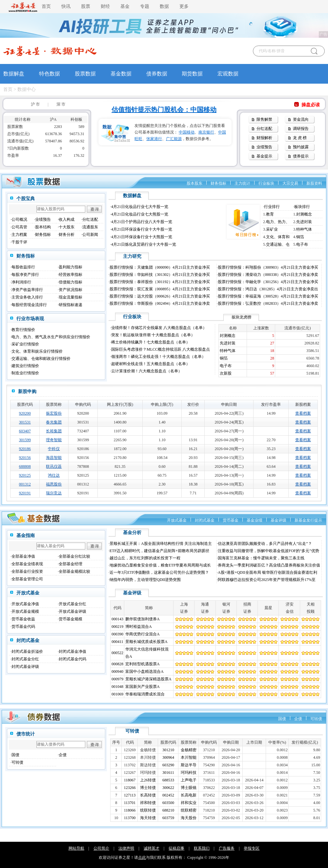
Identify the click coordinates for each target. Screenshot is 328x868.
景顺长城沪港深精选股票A (148, 679)
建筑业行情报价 (25, 366)
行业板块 (266, 183)
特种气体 (304, 229)
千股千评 (19, 242)
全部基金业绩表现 (27, 564)
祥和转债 (148, 803)
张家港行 (154, 139)
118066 (130, 810)
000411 (117, 642)
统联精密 (189, 810)
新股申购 (27, 392)
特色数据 (50, 74)
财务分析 (67, 235)
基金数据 (121, 74)
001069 (117, 694)
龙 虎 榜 (300, 138)
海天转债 (148, 818)
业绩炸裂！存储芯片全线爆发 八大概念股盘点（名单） (159, 328)
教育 (270, 214)
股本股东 (195, 183)
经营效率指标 (71, 275)
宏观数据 (228, 74)
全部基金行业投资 (27, 571)
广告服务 (227, 848)
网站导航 (76, 848)
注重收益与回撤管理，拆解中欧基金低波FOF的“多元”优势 (268, 551)
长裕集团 (54, 431)
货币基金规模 (71, 619)
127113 (130, 795)
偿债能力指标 (71, 282)
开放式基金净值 (25, 604)
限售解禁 (264, 119)
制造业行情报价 (25, 373)
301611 (168, 773)
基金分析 (132, 533)
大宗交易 (290, 183)
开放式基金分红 (72, 604)
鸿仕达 (54, 475)
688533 (168, 780)
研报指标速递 (71, 305)
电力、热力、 (278, 222)
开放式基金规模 (25, 611)
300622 (168, 788)
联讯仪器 (54, 466)
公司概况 (19, 219)
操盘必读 (311, 105)
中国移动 (187, 132)
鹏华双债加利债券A (143, 619)
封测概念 (304, 214)
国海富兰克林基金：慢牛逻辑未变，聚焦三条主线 (261, 558)
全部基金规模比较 (74, 571)
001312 (25, 484)
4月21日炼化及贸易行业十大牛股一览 (144, 244)
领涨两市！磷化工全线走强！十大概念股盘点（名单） (158, 357)
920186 (25, 449)
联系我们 (202, 848)
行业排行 (272, 207)
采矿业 (272, 229)
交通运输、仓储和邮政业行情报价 (41, 359)
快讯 (66, 6)
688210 (168, 810)
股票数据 (85, 74)
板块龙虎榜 (241, 317)
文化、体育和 (278, 237)
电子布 (302, 244)
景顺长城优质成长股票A (146, 642)
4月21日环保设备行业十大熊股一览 (142, 237)
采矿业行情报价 (25, 344)
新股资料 (314, 183)
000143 (117, 619)
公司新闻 (90, 235)
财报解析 (264, 138)
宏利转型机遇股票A (143, 664)
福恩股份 (54, 484)
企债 (298, 719)
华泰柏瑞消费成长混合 (145, 694)
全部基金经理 (71, 564)
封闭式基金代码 (72, 659)
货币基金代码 (23, 627)
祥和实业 (189, 803)
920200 (25, 413)
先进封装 (304, 222)
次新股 (226, 373)
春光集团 (54, 422)
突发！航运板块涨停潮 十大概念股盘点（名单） (153, 335)
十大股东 (67, 227)
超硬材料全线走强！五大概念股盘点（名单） (151, 364)
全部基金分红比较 (74, 556)
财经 (105, 6)
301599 (25, 440)
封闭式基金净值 (72, 651)
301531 (25, 422)
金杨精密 (189, 750)
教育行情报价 (23, 330)
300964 (168, 757)
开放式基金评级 (72, 611)
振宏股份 (54, 413)
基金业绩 (255, 520)
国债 (282, 719)
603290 (168, 765)
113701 (130, 803)
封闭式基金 (205, 520)
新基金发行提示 (308, 520)
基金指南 (26, 536)
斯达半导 (189, 765)
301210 (168, 750)
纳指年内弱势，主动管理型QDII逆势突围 (145, 580)
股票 (86, 6)
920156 (25, 458)
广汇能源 (174, 139)
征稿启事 (176, 848)
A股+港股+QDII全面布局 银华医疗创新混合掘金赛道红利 (267, 572)
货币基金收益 (23, 619)
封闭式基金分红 (25, 659)
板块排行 (302, 207)
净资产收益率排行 (27, 290)
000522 (117, 653)
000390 (117, 634)
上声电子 (189, 780)
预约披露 (301, 147)
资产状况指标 (71, 290)
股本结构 (43, 227)
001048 (117, 687)
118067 (130, 780)
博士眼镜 (189, 788)
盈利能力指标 (71, 267)
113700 (130, 818)
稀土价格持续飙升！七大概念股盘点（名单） (151, 342)
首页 (46, 6)
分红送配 (264, 129)
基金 (125, 6)
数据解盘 (14, 74)
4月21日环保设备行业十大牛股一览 (142, 229)
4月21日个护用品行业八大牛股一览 (142, 222)
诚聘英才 (152, 848)
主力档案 (19, 235)
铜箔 (300, 237)
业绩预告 (264, 147)
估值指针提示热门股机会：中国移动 (164, 110)
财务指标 (218, 183)
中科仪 (54, 449)
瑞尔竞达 (54, 493)
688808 (25, 466)
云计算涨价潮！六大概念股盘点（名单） (147, 371)
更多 (184, 6)
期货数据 (192, 74)
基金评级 (278, 520)
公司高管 (19, 227)
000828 (117, 664)
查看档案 (303, 413)
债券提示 (301, 156)
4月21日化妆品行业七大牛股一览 (140, 207)
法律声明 (126, 848)
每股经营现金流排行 (29, 305)
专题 (145, 6)
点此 (142, 858)
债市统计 (26, 734)
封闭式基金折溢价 (27, 651)
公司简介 (101, 848)
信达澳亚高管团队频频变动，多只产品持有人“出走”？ (265, 544)
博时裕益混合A (139, 627)
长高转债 (148, 795)
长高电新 (189, 795)
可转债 (316, 719)
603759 (168, 818)
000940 (117, 672)
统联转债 (148, 810)
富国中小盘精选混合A (144, 672)
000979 (117, 679)
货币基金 (231, 520)
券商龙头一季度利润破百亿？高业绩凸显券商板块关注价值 (269, 565)
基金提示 (264, 156)
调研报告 (301, 129)
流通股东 (90, 227)
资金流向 (301, 119)
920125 (25, 475)
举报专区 (252, 848)
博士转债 (148, 788)
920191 (25, 493)
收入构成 (67, 219)
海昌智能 (54, 458)
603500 (168, 803)
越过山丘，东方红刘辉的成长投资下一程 (145, 558)
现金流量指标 (71, 297)
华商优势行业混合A (143, 634)
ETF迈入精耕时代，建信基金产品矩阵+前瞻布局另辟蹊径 (159, 551)
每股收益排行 (23, 267)
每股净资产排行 (25, 275)
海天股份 (189, 818)
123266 (130, 788)
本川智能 (189, 757)
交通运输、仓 (278, 244)
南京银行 (206, 132)
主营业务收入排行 (27, 297)
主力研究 (132, 256)
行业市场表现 (30, 319)
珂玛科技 (189, 773)
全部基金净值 (23, 556)
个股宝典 (26, 199)
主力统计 (242, 183)
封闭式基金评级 (25, 667)
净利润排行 (21, 282)
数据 (164, 6)
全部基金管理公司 (27, 579)
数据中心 (27, 89)
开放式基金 (177, 520)
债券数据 (157, 74)
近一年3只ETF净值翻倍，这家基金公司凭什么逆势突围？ (159, 572)
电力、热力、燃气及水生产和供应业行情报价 (51, 337)
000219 (117, 627)
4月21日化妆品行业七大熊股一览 (140, 214)
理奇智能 (54, 440)
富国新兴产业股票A (143, 687)
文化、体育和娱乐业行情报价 (37, 351)
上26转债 (148, 780)
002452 (168, 795)
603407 (25, 431)
